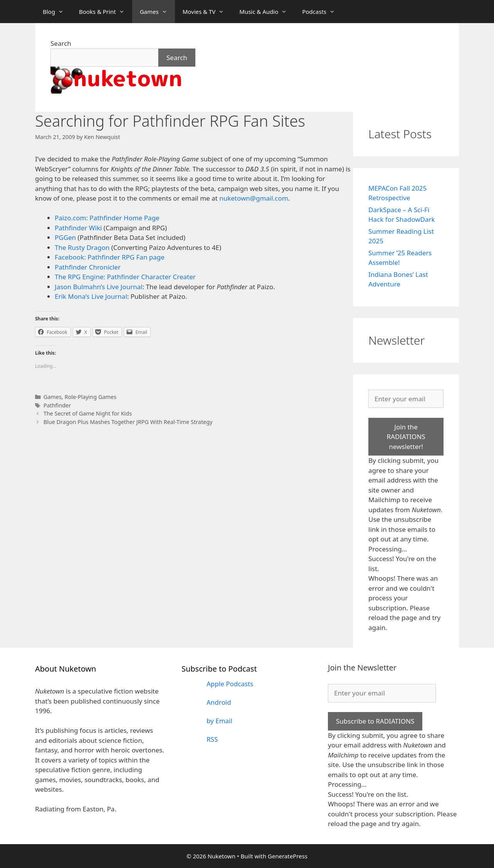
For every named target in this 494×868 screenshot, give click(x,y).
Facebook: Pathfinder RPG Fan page (110, 257)
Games (157, 12)
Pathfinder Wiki (78, 228)
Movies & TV (207, 12)
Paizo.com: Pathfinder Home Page (107, 218)
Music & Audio (267, 12)
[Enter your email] (406, 399)
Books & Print (106, 12)
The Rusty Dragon (82, 247)
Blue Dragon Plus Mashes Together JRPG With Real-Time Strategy (128, 422)
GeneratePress (288, 856)
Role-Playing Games (90, 397)
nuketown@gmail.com (254, 198)
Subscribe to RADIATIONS (375, 721)
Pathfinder (57, 405)
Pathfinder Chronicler (88, 267)
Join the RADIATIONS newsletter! (406, 437)
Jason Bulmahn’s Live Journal (99, 287)
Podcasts (322, 12)
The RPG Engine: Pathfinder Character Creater (125, 277)
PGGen (65, 237)
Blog (57, 12)
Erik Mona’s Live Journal (91, 296)
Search (61, 43)
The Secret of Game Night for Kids (88, 413)
